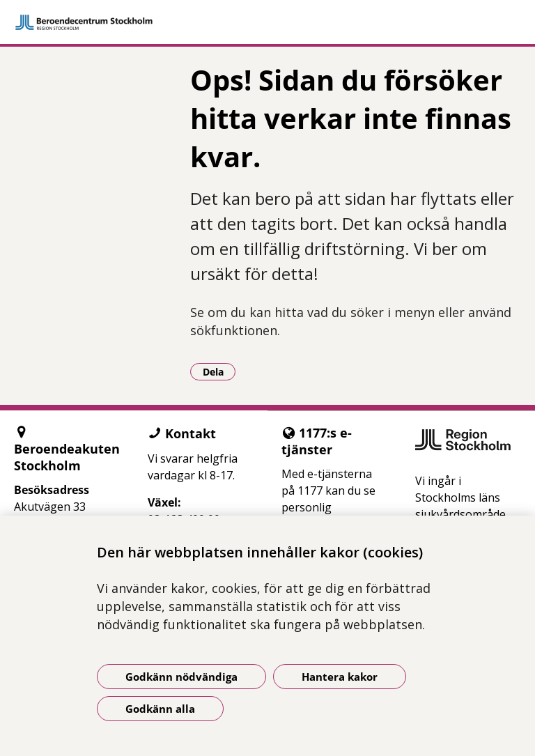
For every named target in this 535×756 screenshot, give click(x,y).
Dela (219, 371)
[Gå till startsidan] (267, 22)
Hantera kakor (340, 677)
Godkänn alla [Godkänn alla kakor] (160, 709)
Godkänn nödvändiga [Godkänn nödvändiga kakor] (181, 677)
